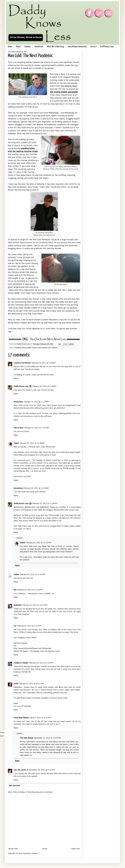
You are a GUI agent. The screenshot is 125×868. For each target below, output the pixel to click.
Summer (27, 47)
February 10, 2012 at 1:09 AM (43, 363)
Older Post (76, 849)
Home (10, 47)
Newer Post (13, 849)
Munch (16, 443)
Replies (19, 538)
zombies (55, 348)
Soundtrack (39, 47)
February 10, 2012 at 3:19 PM (29, 626)
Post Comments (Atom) (28, 853)
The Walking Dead (69, 86)
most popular (42, 348)
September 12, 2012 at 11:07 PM (47, 738)
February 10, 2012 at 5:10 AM (44, 386)
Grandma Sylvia (20, 348)
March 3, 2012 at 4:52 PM (40, 718)
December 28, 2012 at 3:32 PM (42, 770)
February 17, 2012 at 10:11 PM (31, 683)
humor (34, 348)
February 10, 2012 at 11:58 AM (45, 503)
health (29, 348)
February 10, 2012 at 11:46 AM (32, 443)
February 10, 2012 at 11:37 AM (36, 428)
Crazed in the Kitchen (22, 363)
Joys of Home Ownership (77, 47)
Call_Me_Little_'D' (21, 770)
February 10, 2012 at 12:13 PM (38, 542)
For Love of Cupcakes (22, 706)
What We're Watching (55, 47)
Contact (93, 47)
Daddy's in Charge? (21, 663)
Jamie (16, 683)
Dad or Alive (18, 428)
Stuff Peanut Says (107, 47)
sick (49, 348)
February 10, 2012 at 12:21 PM (35, 605)
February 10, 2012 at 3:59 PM (41, 663)
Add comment (14, 785)
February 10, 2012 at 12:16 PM (30, 590)
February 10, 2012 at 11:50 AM (36, 488)
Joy (15, 626)
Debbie (16, 574)
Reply (16, 378)
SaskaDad (17, 605)
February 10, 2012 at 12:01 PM (32, 574)
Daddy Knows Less (24, 344)
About (18, 47)
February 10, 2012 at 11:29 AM (36, 402)
